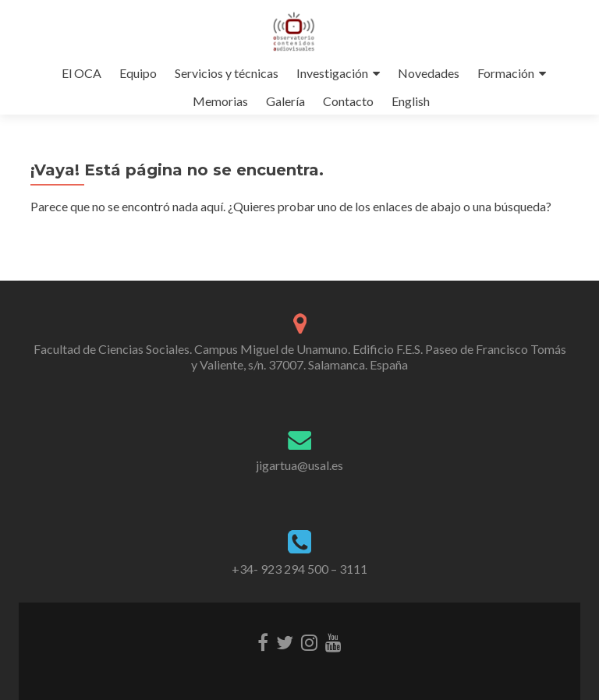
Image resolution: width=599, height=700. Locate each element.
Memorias (220, 101)
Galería (285, 101)
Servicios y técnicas (227, 73)
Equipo (138, 73)
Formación (506, 73)
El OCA (82, 73)
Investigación (332, 73)
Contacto (348, 101)
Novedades (429, 73)
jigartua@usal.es (299, 465)
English (411, 101)
